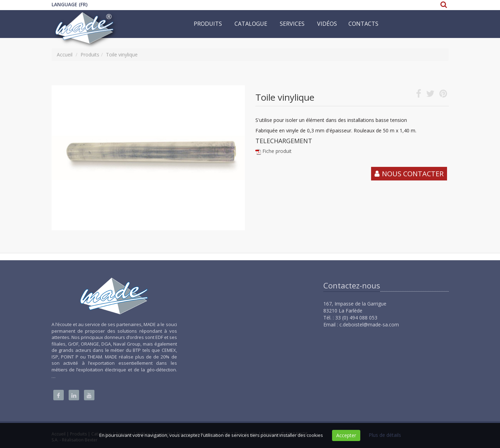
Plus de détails (385, 435)
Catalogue (251, 24)
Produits (208, 24)
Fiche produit (277, 151)
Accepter (346, 435)
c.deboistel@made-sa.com (369, 325)
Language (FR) (70, 4)
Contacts (363, 24)
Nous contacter (413, 174)
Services (292, 24)
